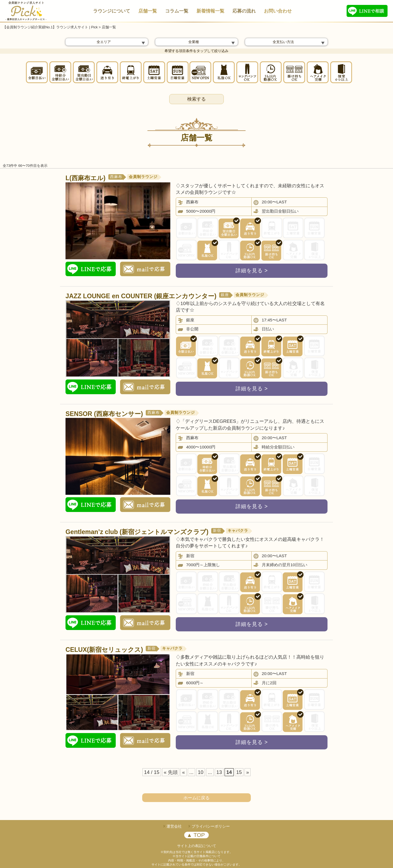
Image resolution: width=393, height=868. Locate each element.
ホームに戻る (196, 798)
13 (219, 772)
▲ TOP (196, 835)
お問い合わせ (278, 11)
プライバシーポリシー (211, 826)
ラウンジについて (112, 11)
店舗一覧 (148, 11)
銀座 (225, 295)
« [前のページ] (183, 772)
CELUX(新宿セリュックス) (104, 650)
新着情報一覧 (210, 11)
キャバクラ (238, 531)
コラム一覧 (177, 11)
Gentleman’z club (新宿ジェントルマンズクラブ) (137, 532)
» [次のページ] (248, 772)
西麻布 (116, 177)
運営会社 (174, 826)
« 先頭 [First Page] (171, 772)
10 (201, 772)
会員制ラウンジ (143, 177)
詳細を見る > (252, 271)
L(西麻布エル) (86, 178)
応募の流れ (244, 11)
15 (239, 772)
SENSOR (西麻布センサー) (104, 414)
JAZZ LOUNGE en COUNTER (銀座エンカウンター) (141, 296)
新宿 (217, 531)
